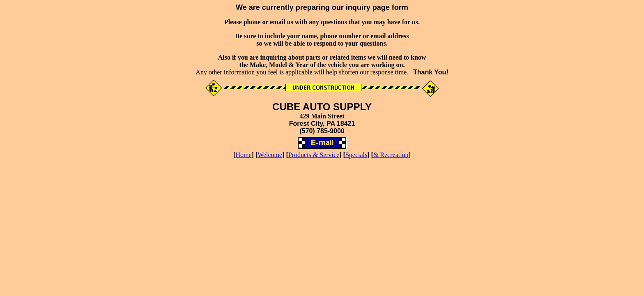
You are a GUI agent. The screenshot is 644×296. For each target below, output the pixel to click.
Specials (356, 155)
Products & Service (314, 155)
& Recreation (391, 155)
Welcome (270, 155)
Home (243, 155)
